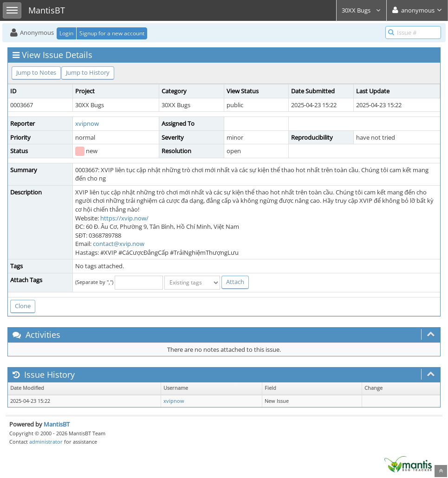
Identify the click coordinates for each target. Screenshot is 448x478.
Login (66, 33)
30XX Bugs (361, 10)
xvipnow (87, 123)
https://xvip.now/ (124, 218)
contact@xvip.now (119, 244)
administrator (46, 442)
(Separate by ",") (94, 282)
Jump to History (88, 72)
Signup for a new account (112, 33)
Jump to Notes (36, 72)
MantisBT (57, 424)
